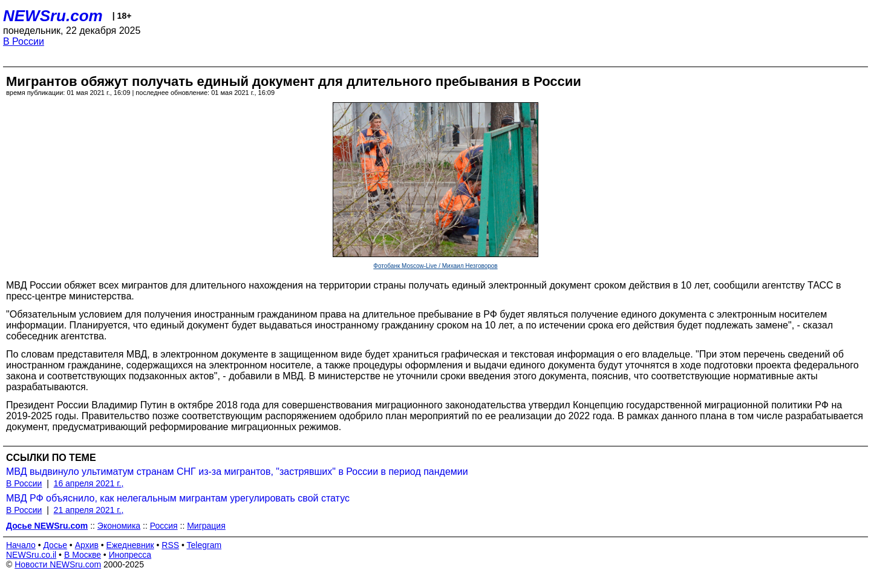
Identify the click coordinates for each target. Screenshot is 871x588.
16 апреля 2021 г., (89, 483)
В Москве (83, 555)
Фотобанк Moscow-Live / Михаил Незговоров (435, 266)
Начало (21, 545)
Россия (164, 526)
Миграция (206, 526)
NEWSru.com (53, 16)
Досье (55, 545)
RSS (170, 545)
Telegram (204, 545)
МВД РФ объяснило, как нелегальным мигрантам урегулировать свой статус (178, 498)
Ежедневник (130, 545)
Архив (87, 545)
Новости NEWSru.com (58, 564)
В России (24, 41)
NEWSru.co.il (31, 555)
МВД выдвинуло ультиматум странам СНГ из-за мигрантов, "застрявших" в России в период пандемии (237, 472)
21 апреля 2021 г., (89, 510)
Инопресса (130, 555)
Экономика (119, 526)
